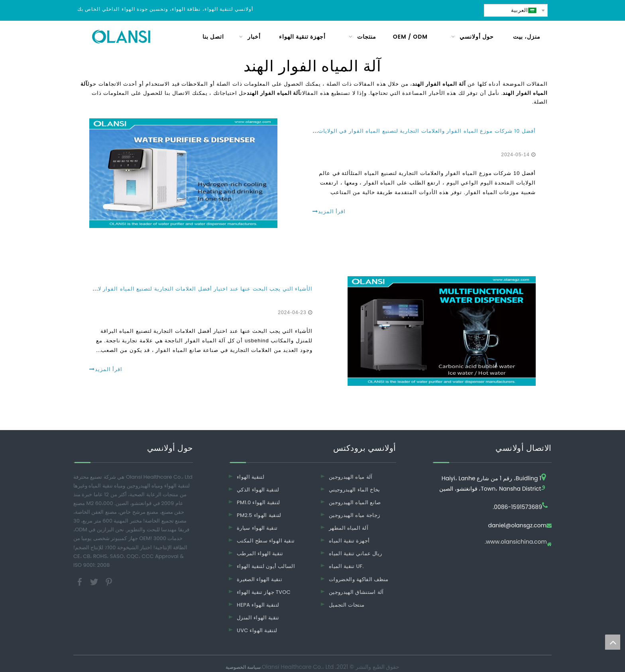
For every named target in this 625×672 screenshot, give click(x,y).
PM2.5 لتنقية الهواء (259, 515)
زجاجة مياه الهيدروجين (354, 515)
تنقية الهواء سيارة (257, 528)
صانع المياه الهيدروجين (355, 502)
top (613, 642)
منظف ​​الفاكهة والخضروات (359, 579)
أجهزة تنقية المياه (349, 541)
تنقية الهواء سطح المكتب (266, 541)
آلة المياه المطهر (349, 528)
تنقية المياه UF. (346, 566)
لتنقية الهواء (251, 477)
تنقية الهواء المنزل (258, 618)
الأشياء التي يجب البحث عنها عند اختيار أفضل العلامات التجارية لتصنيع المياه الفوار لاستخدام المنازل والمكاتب (173, 289)
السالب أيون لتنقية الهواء (266, 566)
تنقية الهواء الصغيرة (259, 579)
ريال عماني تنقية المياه (355, 553)
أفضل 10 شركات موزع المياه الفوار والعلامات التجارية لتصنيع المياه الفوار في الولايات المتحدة (416, 131)
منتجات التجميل (347, 605)
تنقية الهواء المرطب (260, 553)
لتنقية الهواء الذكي (258, 490)
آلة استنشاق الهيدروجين (356, 592)
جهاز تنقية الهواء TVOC (264, 592)
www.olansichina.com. (516, 542)
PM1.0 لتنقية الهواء (258, 502)
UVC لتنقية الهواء (257, 630)
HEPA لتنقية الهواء (258, 605)
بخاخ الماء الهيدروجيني (355, 490)
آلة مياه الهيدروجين (351, 477)
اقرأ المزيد (329, 211)
